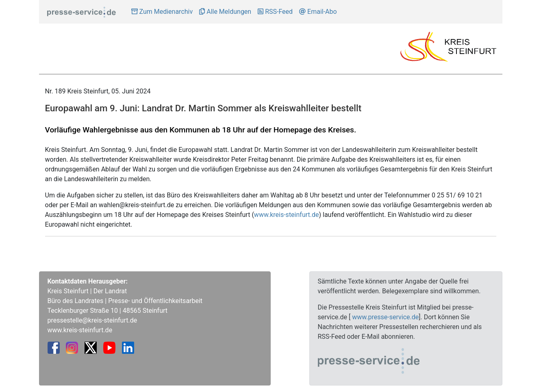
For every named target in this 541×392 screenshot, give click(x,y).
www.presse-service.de (385, 317)
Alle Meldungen (225, 12)
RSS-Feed (275, 12)
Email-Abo (318, 12)
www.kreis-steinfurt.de (287, 215)
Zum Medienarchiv (162, 12)
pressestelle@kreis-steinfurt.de (92, 320)
